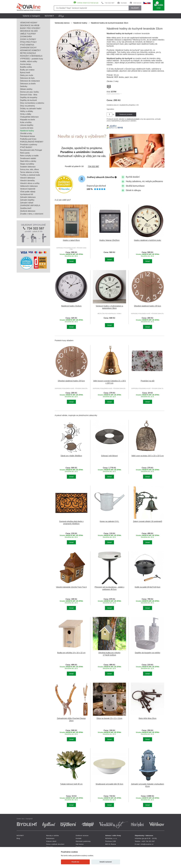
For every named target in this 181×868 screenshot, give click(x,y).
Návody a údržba (52, 836)
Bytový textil (25, 73)
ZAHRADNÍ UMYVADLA (30, 205)
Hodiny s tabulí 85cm (71, 240)
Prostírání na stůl (148, 381)
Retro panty (25, 153)
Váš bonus (137, 3)
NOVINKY (49, 16)
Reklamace (50, 838)
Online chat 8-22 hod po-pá (88, 3)
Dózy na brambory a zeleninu (32, 103)
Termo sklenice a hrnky (30, 172)
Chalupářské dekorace (29, 117)
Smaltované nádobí (28, 158)
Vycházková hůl (26, 194)
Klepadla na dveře (28, 120)
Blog (18, 838)
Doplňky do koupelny (29, 97)
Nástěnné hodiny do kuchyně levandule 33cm (110, 23)
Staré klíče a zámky (28, 161)
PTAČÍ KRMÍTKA (27, 45)
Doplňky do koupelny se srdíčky (148, 653)
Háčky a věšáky (27, 111)
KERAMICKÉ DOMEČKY (30, 50)
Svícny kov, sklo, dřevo (29, 169)
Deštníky (24, 86)
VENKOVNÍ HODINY (29, 23)
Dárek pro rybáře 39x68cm (71, 456)
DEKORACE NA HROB (30, 25)
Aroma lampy (26, 64)
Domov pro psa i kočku (29, 92)
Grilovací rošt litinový (109, 456)
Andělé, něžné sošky (29, 61)
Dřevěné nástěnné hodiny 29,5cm (147, 306)
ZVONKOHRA (26, 37)
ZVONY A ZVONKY (28, 39)
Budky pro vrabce (27, 70)
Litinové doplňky (27, 125)
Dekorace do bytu (27, 78)
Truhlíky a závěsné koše (30, 175)
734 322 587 (109, 3)
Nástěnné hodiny (27, 131)
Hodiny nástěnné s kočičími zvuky (148, 240)
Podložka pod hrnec (28, 139)
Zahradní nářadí (27, 203)
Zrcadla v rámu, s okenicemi (32, 214)
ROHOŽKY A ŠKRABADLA (31, 56)
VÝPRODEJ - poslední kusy (32, 59)
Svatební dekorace (28, 167)
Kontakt (124, 3)
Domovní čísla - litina (29, 95)
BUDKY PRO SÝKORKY (30, 28)
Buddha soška (26, 67)
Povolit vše (75, 862)
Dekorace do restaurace (30, 81)
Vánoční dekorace (28, 178)
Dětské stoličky (26, 89)
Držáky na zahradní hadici (31, 109)
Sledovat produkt (126, 114)
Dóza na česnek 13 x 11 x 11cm (109, 718)
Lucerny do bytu (27, 128)
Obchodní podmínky (83, 841)
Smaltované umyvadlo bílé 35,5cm (109, 784)
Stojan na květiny (27, 164)
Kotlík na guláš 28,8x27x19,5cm (147, 587)
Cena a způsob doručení (55, 844)
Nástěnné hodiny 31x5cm (71, 306)
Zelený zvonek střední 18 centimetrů (148, 521)
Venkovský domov (62, 23)
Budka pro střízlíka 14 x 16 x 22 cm (71, 653)
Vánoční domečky (27, 181)
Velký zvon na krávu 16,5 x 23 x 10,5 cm (147, 456)
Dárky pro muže (27, 75)
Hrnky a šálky (26, 114)
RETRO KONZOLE (28, 53)
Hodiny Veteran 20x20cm (109, 240)
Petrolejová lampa (27, 136)
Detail (71, 261)
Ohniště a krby (26, 133)
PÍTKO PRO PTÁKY (28, 42)
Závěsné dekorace (28, 211)
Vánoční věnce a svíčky (30, 183)
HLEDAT (135, 8)
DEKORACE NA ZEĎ (29, 31)
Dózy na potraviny (27, 106)
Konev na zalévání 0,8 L (109, 521)
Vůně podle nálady (28, 192)
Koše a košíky (26, 122)
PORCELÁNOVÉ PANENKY (32, 142)
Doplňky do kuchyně (28, 100)
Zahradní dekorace (28, 197)
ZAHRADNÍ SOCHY (28, 48)
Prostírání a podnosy (29, 145)
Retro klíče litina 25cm (148, 718)
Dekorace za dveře (28, 84)
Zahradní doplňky (27, 200)
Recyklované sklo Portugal (31, 150)
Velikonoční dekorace (29, 186)
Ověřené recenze (82, 836)
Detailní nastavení (106, 862)
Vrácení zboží (51, 841)
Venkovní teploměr (28, 189)
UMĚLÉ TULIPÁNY (28, 34)
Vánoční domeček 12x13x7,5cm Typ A (71, 587)
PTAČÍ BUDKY (26, 147)
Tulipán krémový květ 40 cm (71, 784)
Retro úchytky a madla (29, 156)
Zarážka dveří (26, 208)
